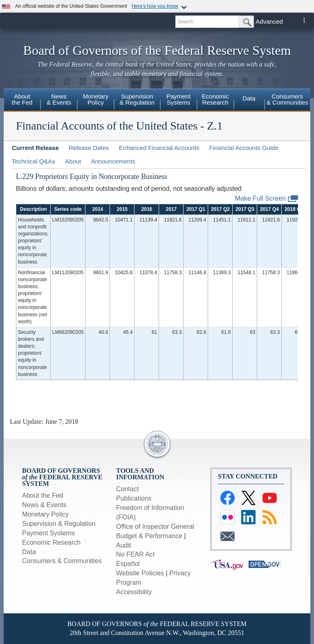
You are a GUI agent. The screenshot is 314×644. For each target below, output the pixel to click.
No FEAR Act (135, 554)
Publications (134, 498)
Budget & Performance (149, 536)
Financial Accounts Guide (244, 148)
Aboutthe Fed (22, 99)
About (73, 161)
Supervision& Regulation (137, 99)
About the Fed (43, 495)
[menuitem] (22, 101)
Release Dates (89, 148)
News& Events (59, 99)
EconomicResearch (215, 99)
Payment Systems (48, 533)
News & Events (44, 505)
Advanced (269, 21)
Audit (123, 545)
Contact (127, 489)
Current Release (35, 148)
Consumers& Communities (287, 99)
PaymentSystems (178, 99)
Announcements (113, 161)
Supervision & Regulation (59, 524)
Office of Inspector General (155, 527)
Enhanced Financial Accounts (159, 148)
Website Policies (140, 573)
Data (249, 98)
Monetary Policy (45, 514)
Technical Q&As (34, 161)
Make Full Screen (267, 199)
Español (128, 564)
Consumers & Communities (62, 561)
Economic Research (51, 542)
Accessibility (134, 592)
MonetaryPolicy (96, 99)
